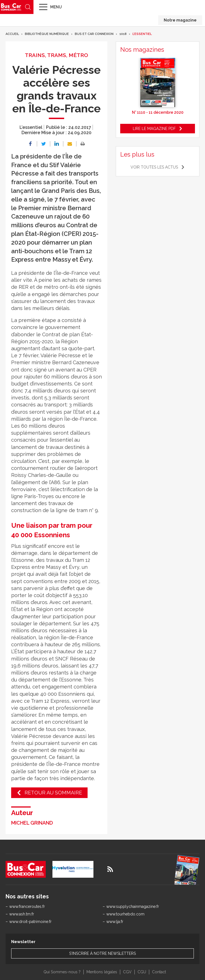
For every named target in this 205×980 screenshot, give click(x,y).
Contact (159, 972)
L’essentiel (142, 34)
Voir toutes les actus (154, 167)
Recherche (28, 7)
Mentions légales (102, 972)
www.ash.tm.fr (22, 914)
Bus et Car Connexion (94, 34)
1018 (123, 34)
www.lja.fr (115, 922)
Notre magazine (180, 20)
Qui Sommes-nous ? (62, 972)
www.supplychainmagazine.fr (133, 906)
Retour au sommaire (53, 793)
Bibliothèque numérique (47, 34)
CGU (142, 972)
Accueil (12, 34)
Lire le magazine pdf (154, 129)
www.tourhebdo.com (125, 914)
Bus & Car (11, 7)
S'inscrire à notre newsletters (102, 953)
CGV (127, 972)
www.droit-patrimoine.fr (30, 922)
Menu (56, 7)
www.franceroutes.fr (27, 906)
